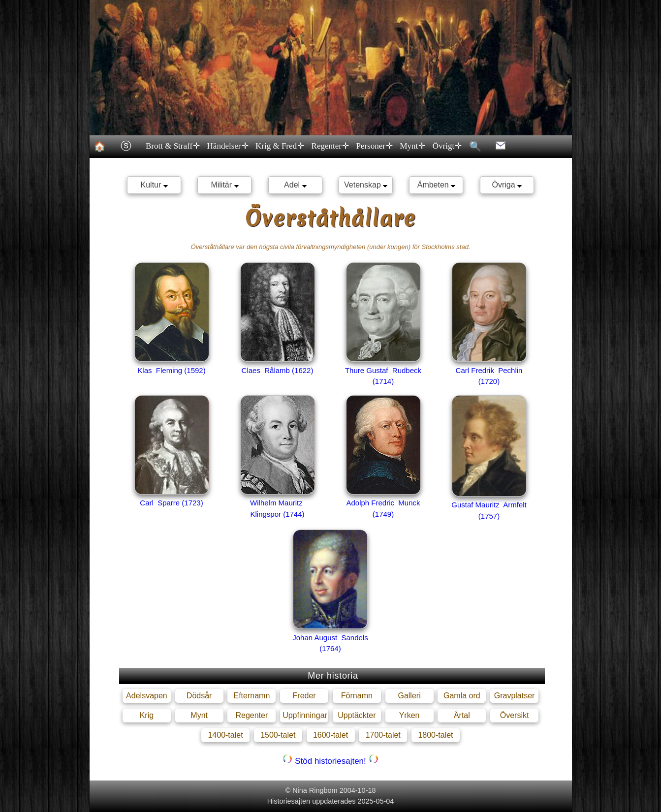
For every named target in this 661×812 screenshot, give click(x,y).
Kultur (154, 185)
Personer (374, 146)
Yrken (409, 715)
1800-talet (435, 735)
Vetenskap (366, 185)
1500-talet (278, 735)
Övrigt (446, 146)
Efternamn (252, 696)
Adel (295, 185)
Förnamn (357, 696)
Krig (147, 715)
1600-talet (330, 735)
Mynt (412, 146)
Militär (224, 185)
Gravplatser (515, 696)
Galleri (409, 696)
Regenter (330, 146)
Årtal (462, 715)
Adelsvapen (147, 696)
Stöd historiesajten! (330, 761)
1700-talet (383, 735)
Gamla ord (462, 696)
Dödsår (199, 696)
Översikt (515, 715)
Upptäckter (357, 715)
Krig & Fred (280, 146)
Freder (304, 696)
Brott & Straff (173, 146)
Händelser (227, 146)
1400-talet (225, 735)
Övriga (507, 185)
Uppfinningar (305, 715)
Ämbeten (436, 185)
